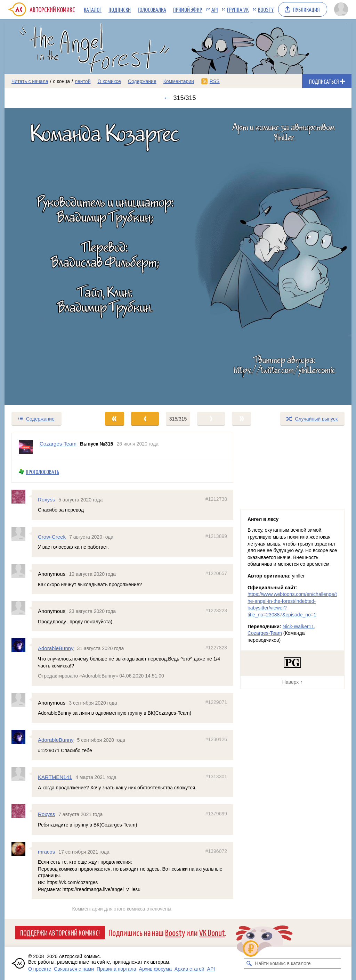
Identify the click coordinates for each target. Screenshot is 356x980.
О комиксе (109, 81)
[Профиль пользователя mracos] (22, 849)
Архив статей (189, 969)
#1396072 (216, 851)
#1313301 (216, 777)
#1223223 (216, 611)
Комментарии (179, 81)
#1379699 (216, 814)
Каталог (93, 9)
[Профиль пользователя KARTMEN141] (22, 774)
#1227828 (216, 648)
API (215, 9)
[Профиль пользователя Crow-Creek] (22, 534)
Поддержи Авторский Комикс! (60, 932)
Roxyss (46, 500)
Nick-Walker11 (298, 626)
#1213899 (216, 536)
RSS (215, 81)
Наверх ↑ (292, 682)
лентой (83, 81)
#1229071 (216, 702)
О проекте (40, 969)
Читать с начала (30, 81)
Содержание (142, 81)
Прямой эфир (188, 9)
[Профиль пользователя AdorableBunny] (22, 646)
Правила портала (116, 969)
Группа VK (238, 9)
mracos (46, 852)
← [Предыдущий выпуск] (167, 98)
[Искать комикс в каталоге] (249, 963)
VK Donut (212, 932)
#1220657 (216, 573)
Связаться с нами (74, 969)
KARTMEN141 (55, 777)
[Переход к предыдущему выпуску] (48, 257)
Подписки (120, 9)
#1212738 (216, 499)
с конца (62, 81)
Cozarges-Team (265, 633)
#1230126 (216, 739)
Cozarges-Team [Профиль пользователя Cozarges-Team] (58, 444)
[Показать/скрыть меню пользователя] (341, 9)
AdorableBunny (56, 649)
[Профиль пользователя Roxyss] (22, 497)
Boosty (266, 9)
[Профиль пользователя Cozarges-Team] (26, 447)
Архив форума (155, 969)
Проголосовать (42, 472)
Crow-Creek (52, 537)
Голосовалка (152, 9)
